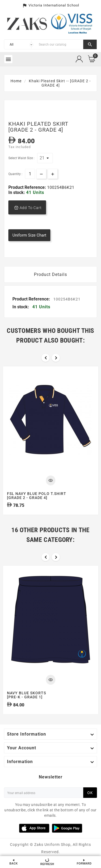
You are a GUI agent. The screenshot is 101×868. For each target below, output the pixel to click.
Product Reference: (28, 187)
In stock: (17, 192)
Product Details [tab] (50, 274)
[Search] (60, 44)
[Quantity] (30, 174)
